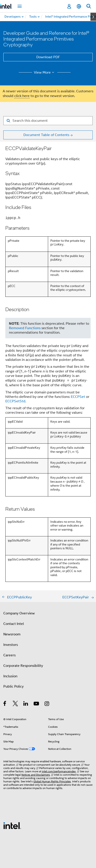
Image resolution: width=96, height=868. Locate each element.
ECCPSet (78, 397)
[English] (79, 6)
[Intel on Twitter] (15, 704)
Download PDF (48, 57)
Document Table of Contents (46, 135)
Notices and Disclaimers (36, 775)
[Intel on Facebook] (5, 704)
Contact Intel (14, 624)
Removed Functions (25, 328)
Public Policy (13, 686)
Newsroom (12, 634)
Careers (9, 655)
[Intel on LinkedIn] (26, 704)
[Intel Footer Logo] (12, 825)
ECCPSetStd (15, 401)
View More (45, 72)
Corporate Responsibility (23, 666)
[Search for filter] (48, 121)
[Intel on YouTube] (37, 704)
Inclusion (10, 676)
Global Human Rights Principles (52, 781)
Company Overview (19, 613)
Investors (11, 645)
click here (22, 96)
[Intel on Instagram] (47, 704)
